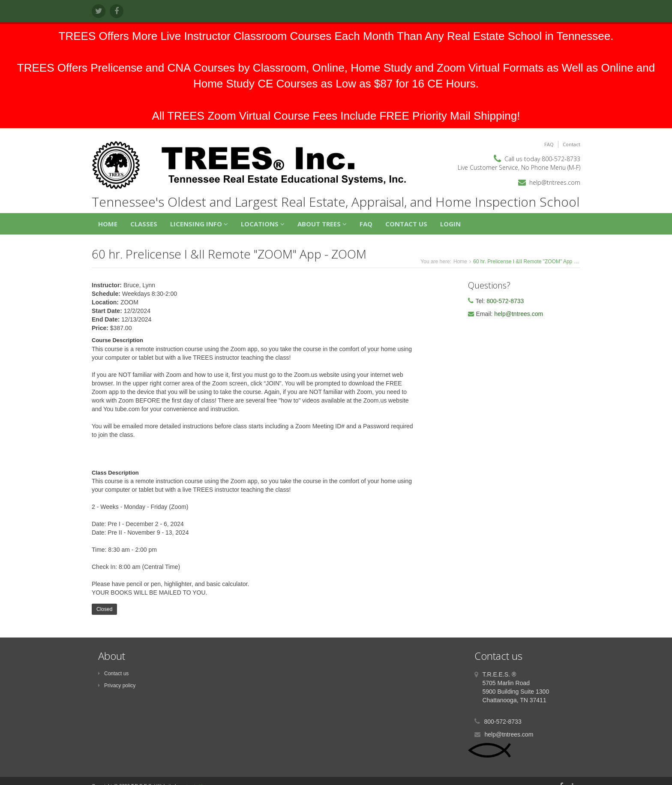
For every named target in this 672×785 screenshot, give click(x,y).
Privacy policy (117, 686)
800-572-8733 (561, 159)
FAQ (549, 144)
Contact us (113, 674)
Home (108, 224)
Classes (144, 224)
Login (450, 224)
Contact (571, 144)
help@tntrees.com (555, 182)
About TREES (322, 224)
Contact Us (406, 224)
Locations (263, 224)
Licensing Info (199, 224)
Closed (104, 609)
